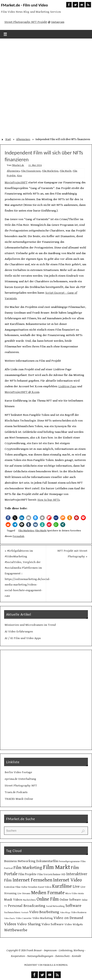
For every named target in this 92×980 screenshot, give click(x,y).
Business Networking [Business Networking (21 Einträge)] (20, 861)
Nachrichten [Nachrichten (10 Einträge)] (29, 900)
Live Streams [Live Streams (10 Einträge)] (24, 893)
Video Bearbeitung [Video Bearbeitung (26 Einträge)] (44, 912)
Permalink (18, 536)
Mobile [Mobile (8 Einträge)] (81, 894)
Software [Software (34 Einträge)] (73, 906)
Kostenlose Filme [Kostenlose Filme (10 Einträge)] (12, 887)
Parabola (48, 965)
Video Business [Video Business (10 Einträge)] (79, 912)
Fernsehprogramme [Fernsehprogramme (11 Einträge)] (69, 861)
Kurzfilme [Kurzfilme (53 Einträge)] (62, 886)
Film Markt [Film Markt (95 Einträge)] (57, 867)
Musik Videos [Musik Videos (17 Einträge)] (13, 900)
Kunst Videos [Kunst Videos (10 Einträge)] (45, 887)
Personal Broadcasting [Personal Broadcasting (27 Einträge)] (27, 906)
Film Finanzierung (31, 171)
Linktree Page (67, 386)
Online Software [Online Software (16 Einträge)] (70, 900)
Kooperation (18, 956)
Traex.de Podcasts (16, 792)
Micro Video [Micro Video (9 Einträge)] (71, 893)
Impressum (50, 950)
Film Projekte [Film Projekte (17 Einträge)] (27, 874)
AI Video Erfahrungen (19, 632)
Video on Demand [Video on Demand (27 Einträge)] (68, 918)
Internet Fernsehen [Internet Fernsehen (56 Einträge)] (32, 880)
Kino (20, 176)
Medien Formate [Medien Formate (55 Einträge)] (48, 893)
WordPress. (62, 965)
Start (8, 139)
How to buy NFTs (49, 500)
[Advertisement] (46, 87)
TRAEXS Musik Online (19, 799)
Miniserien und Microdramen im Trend (30, 625)
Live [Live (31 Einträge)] (76, 887)
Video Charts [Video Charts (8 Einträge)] (10, 918)
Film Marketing (50, 171)
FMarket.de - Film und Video (24, 5)
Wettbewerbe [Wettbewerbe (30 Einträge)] (16, 930)
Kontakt (76, 956)
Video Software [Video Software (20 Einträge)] (53, 924)
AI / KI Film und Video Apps (23, 638)
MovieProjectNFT (16, 182)
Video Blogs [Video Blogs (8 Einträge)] (65, 913)
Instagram (58, 22)
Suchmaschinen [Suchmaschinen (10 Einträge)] (12, 912)
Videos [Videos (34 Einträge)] (10, 924)
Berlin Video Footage (18, 772)
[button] (8, 518)
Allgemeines (23, 139)
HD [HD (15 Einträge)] (63, 874)
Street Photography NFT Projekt (26, 22)
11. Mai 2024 (35, 165)
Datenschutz (63, 956)
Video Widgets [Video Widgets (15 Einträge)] (74, 924)
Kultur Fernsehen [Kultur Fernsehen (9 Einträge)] (29, 887)
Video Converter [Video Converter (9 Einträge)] (24, 918)
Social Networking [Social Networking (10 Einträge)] (55, 906)
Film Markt (66, 171)
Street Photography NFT (21, 786)
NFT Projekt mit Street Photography (72, 554)
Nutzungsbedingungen (40, 956)
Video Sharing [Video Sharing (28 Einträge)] (29, 924)
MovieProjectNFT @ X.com (22, 392)
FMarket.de (18, 165)
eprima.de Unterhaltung (20, 779)
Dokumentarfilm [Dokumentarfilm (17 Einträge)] (47, 861)
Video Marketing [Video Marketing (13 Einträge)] (43, 918)
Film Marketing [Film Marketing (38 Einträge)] (28, 868)
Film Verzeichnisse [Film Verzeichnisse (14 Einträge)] (49, 874)
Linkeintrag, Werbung (71, 950)
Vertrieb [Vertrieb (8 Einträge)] (25, 913)
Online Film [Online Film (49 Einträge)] (48, 899)
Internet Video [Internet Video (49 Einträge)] (67, 880)
